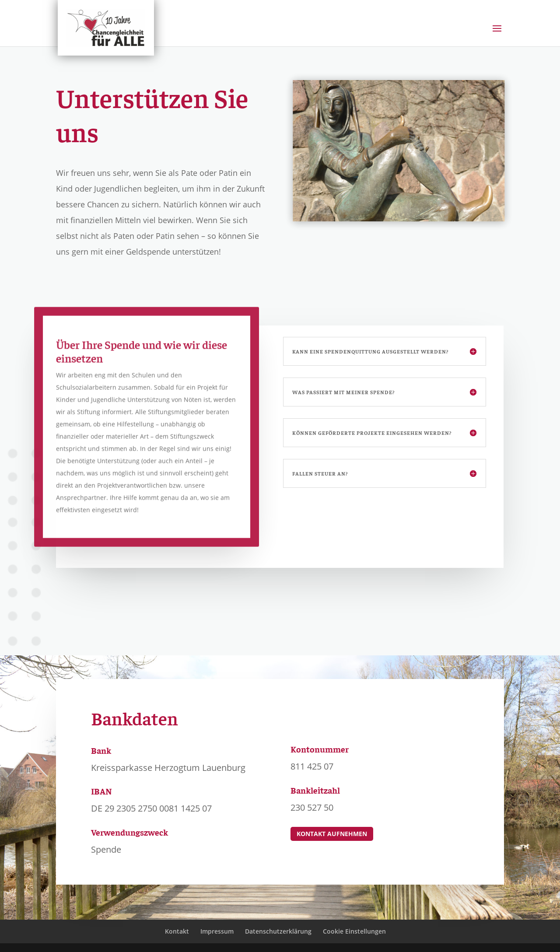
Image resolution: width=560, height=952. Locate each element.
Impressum (217, 931)
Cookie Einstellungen (354, 931)
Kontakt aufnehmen (332, 834)
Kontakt (177, 931)
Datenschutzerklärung (278, 931)
